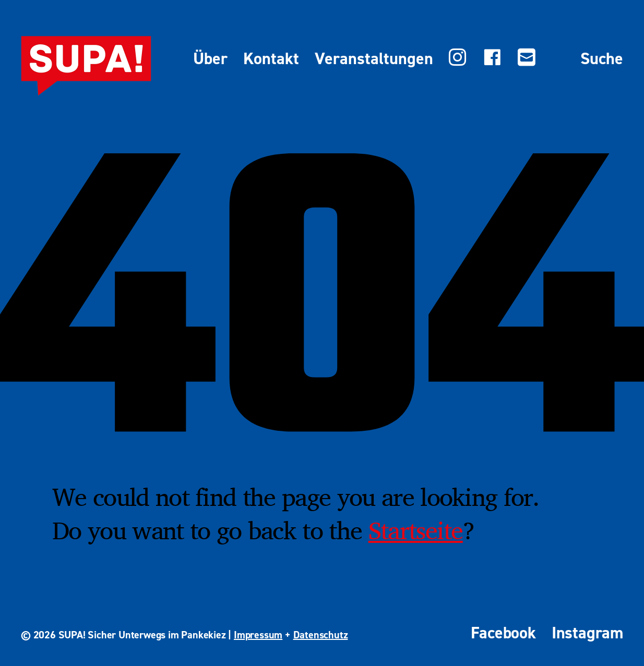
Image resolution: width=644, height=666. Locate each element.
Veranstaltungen (374, 59)
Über (210, 59)
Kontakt (271, 59)
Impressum (258, 635)
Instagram (587, 633)
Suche (602, 59)
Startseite (416, 530)
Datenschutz (321, 635)
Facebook (503, 633)
